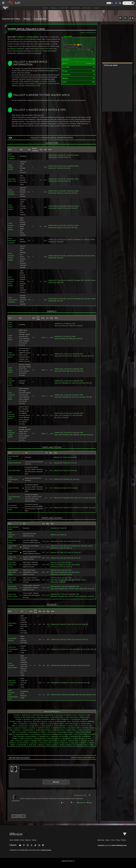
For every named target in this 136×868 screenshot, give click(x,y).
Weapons (27, 19)
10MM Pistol (26, 715)
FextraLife (101, 845)
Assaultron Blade (49, 719)
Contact (34, 840)
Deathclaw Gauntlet (59, 728)
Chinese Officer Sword (55, 724)
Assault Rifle (37, 719)
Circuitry (60, 155)
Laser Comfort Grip (15, 463)
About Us (28, 840)
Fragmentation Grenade (65, 732)
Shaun (54, 100)
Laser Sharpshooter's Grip (13, 479)
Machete (84, 743)
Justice (26, 741)
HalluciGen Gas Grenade (59, 736)
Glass (64, 326)
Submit (56, 782)
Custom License (46, 850)
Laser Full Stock (14, 488)
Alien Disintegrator (43, 717)
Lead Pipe (34, 743)
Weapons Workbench (17, 49)
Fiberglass (77, 239)
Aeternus (82, 715)
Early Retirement (59, 730)
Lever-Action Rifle (45, 743)
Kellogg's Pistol (36, 741)
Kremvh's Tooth (73, 741)
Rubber (76, 498)
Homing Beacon (40, 738)
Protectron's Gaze (34, 86)
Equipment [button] (75, 8)
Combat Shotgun (46, 726)
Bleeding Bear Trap (63, 721)
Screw (66, 157)
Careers (108, 840)
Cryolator (32, 728)
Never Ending (24, 39)
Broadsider (34, 724)
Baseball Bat (76, 719)
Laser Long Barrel (10, 338)
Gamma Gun (46, 734)
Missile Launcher (52, 745)
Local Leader (48, 49)
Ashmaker (27, 719)
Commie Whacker (60, 726)
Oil (69, 356)
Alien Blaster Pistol (29, 717)
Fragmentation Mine (22, 734)
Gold (85, 239)
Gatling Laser (57, 734)
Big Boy (45, 721)
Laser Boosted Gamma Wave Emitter (11, 281)
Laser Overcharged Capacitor (13, 300)
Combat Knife (22, 726)
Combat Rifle (34, 726)
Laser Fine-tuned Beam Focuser (12, 683)
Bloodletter (76, 721)
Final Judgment (34, 732)
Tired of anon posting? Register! (83, 758)
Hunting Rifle (66, 738)
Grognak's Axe (44, 736)
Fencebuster (22, 732)
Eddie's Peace (71, 730)
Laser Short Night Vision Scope (12, 565)
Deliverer (18, 730)
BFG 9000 (36, 721)
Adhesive (51, 155)
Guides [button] (96, 8)
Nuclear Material (79, 589)
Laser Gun (44, 81)
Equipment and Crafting (11, 19)
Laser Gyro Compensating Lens (13, 649)
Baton (20, 721)
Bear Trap (27, 721)
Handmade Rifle (76, 736)
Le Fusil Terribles (22, 743)
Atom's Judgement (63, 719)
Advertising (101, 840)
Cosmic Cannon (73, 726)
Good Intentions (30, 83)
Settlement (38, 51)
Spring (89, 435)
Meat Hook (33, 745)
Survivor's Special (18, 83)
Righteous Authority (18, 86)
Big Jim (52, 721)
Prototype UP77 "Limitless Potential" (48, 83)
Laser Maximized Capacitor (12, 241)
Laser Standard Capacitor (11, 156)
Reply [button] (89, 803)
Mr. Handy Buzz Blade (80, 745)
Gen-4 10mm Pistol (81, 734)
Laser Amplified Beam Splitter (13, 665)
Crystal (68, 155)
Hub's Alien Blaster (53, 738)
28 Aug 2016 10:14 (80, 795)
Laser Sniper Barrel (10, 370)
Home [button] (45, 8)
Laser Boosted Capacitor (11, 192)
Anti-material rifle (72, 717)
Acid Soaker (60, 715)
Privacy (118, 840)
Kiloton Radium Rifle (50, 741)
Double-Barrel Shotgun (43, 730)
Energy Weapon (33, 37)
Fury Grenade (35, 734)
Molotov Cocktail (65, 745)
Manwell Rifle (22, 745)
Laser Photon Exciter (11, 167)
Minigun (41, 745)
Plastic (59, 157)
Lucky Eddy (74, 743)
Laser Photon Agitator (11, 207)
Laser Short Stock (14, 470)
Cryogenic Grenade (20, 728)
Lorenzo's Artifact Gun (61, 743)
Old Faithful (52, 81)
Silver (73, 193)
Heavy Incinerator (26, 738)
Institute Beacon (78, 738)
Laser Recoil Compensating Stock (13, 508)
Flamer (43, 732)
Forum (22, 840)
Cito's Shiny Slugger (72, 724)
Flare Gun (51, 732)
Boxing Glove (23, 724)
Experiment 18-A (84, 730)
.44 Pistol (16, 715)
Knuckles (63, 741)
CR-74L (84, 726)
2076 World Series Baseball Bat (43, 715)
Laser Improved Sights (11, 535)
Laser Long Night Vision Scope (12, 580)
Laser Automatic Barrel (12, 355)
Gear (63, 356)
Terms (113, 840)
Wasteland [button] (87, 8)
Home (11, 840)
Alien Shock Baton (58, 717)
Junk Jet (19, 741)
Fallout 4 (21, 37)
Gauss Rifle (68, 734)
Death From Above (44, 728)
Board (84, 721)
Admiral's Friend (71, 715)
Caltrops (43, 724)
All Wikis (17, 840)
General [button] (53, 8)
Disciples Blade (28, 730)
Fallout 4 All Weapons (52, 712)
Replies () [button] (81, 803)
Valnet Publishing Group (119, 845)
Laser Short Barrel (10, 325)
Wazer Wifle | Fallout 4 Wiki (26, 29)
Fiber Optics (64, 546)
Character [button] (64, 8)
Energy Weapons (41, 19)
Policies (124, 840)
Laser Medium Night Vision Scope (13, 572)
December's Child (74, 728)
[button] (110, 3)
